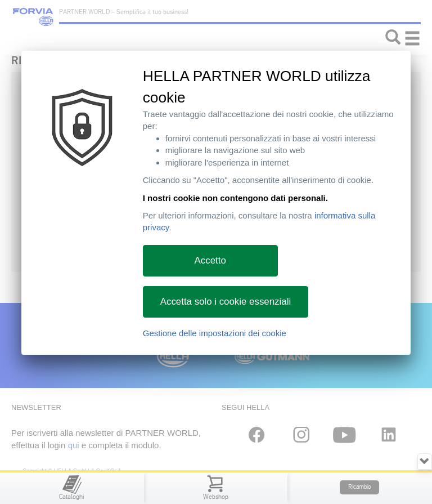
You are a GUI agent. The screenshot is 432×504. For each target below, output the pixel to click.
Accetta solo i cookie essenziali (226, 302)
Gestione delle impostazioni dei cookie (215, 333)
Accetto (210, 260)
